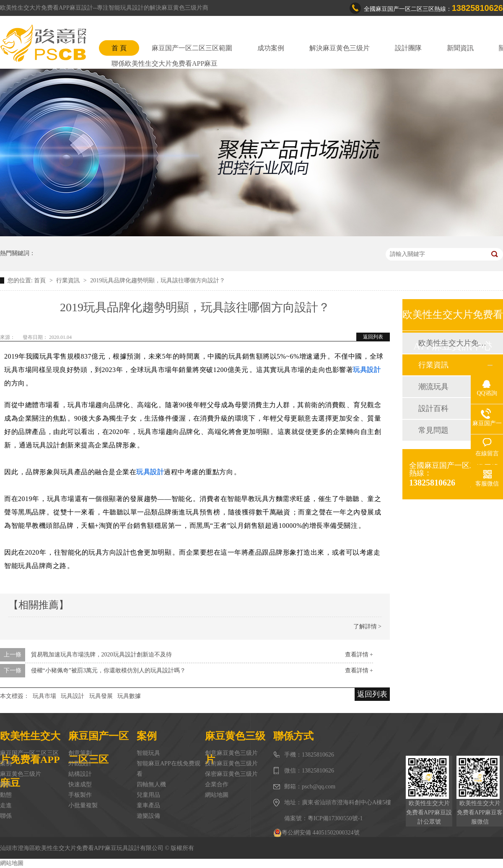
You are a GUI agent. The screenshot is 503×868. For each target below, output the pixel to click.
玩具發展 (101, 696)
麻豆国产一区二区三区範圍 (192, 48)
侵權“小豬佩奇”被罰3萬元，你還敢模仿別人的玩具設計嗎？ (108, 670)
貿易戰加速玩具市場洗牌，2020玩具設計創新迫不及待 (101, 655)
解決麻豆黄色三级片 (340, 48)
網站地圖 (217, 795)
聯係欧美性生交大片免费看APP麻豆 (165, 63)
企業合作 (217, 784)
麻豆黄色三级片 (21, 774)
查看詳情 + (359, 655)
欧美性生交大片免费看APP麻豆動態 (452, 343)
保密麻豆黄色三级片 (231, 774)
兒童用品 (148, 795)
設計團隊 (408, 48)
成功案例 (271, 48)
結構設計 (80, 774)
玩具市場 (44, 696)
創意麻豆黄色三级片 (231, 753)
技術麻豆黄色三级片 (231, 763)
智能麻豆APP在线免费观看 (169, 769)
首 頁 (119, 48)
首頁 (41, 280)
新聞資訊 (460, 48)
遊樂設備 (148, 816)
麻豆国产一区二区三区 (29, 753)
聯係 (6, 816)
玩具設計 (73, 696)
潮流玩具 (433, 387)
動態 (6, 795)
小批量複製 (83, 805)
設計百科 (433, 408)
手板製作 (80, 795)
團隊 (6, 784)
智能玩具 (148, 753)
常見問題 (433, 430)
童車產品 (148, 805)
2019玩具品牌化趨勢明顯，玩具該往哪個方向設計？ (158, 280)
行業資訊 (69, 280)
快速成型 (80, 784)
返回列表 (373, 337)
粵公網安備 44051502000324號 (316, 833)
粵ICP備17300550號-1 (335, 818)
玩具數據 (129, 696)
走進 (6, 805)
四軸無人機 (151, 784)
